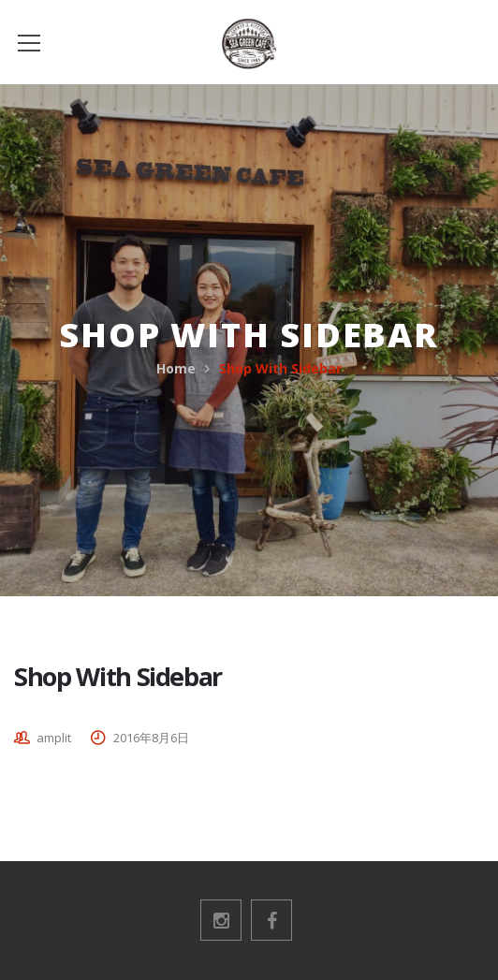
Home (176, 368)
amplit (54, 738)
